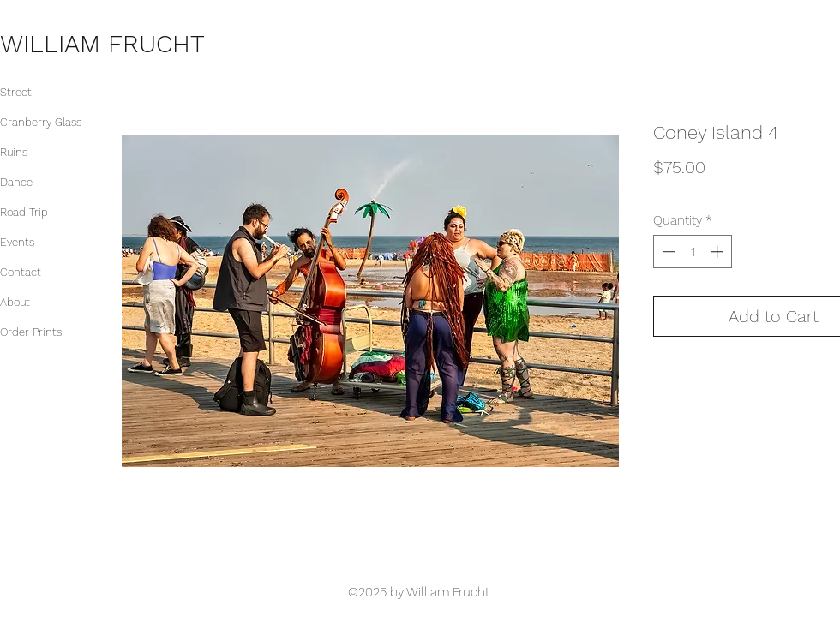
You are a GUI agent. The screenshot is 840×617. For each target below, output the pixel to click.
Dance (16, 182)
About (15, 302)
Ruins (14, 152)
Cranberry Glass (41, 122)
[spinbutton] (693, 252)
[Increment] (719, 252)
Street (16, 92)
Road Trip (24, 212)
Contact (21, 272)
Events (17, 242)
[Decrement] (667, 252)
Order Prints (31, 332)
